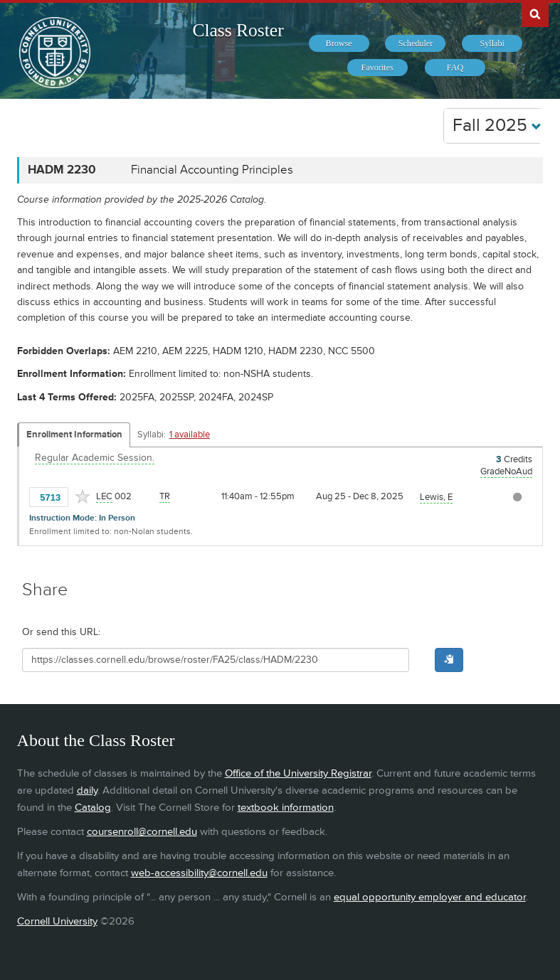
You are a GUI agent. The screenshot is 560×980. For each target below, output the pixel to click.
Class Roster (238, 30)
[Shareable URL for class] (216, 660)
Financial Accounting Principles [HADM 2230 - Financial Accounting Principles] (212, 170)
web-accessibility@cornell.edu (199, 873)
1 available (190, 435)
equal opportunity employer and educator (430, 897)
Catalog (93, 808)
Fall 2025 (497, 126)
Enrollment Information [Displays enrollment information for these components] (74, 435)
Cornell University (57, 921)
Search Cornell (535, 14)
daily (87, 790)
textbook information (286, 808)
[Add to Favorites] (83, 496)
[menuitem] (339, 43)
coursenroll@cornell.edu (142, 832)
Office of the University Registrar (298, 773)
